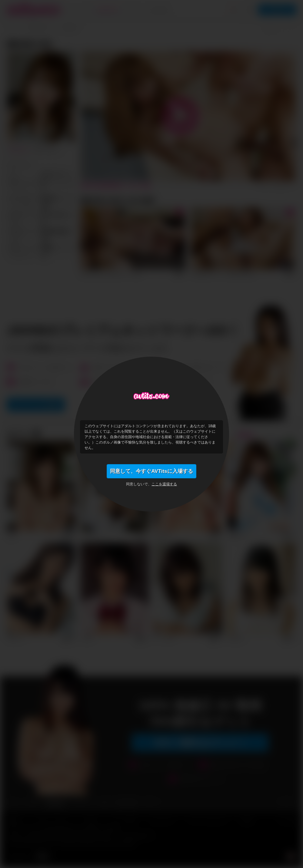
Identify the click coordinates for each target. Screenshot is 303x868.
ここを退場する (164, 485)
